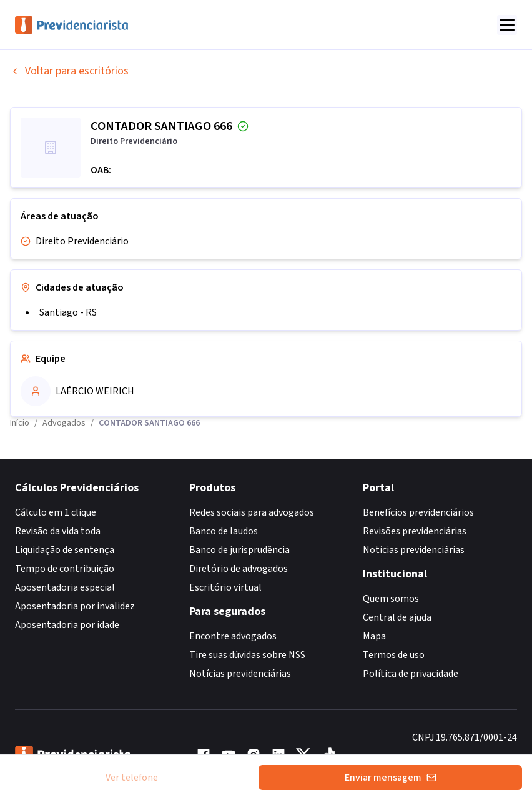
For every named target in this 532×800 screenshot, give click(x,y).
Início (20, 423)
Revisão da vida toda (58, 531)
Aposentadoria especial (65, 587)
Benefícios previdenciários (418, 512)
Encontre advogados (233, 636)
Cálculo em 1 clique (56, 512)
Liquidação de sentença (65, 550)
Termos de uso (394, 655)
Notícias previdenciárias (240, 674)
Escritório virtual (225, 587)
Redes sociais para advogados (252, 512)
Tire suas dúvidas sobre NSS (247, 655)
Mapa (374, 636)
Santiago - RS (68, 312)
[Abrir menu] (507, 25)
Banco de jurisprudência (239, 550)
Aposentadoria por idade (67, 625)
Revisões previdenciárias (415, 531)
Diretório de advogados (239, 569)
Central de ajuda (397, 617)
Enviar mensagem (391, 777)
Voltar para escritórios (69, 71)
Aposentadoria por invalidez (75, 606)
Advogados (64, 423)
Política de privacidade (411, 674)
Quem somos (391, 599)
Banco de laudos (224, 531)
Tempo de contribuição (65, 569)
